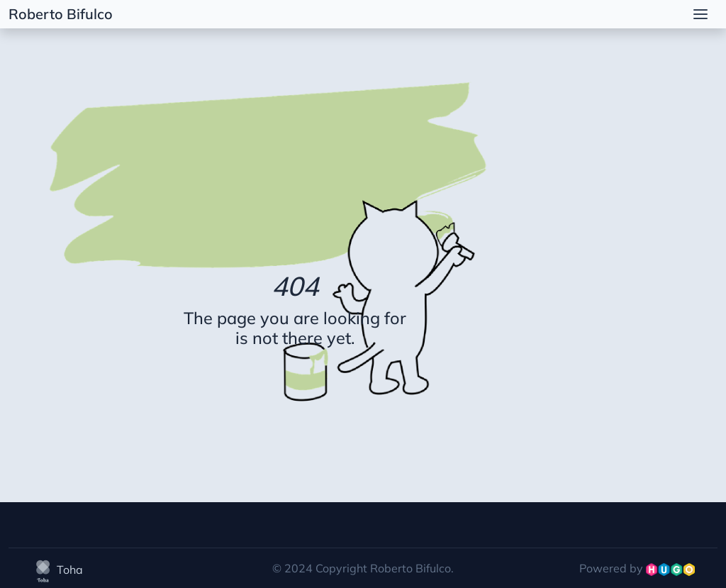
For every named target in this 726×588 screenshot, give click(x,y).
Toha (57, 570)
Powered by (637, 568)
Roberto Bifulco (61, 14)
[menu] (700, 14)
